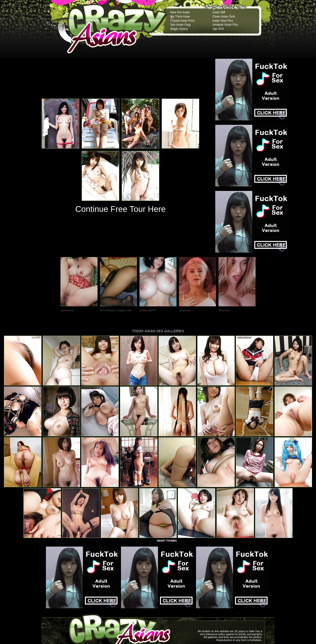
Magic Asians (179, 29)
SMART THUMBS (167, 541)
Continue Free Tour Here (120, 209)
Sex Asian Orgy (181, 25)
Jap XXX (218, 29)
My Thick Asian (180, 17)
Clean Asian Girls (224, 17)
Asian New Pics (223, 21)
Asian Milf (219, 12)
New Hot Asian (180, 12)
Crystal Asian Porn (183, 21)
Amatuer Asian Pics (225, 25)
